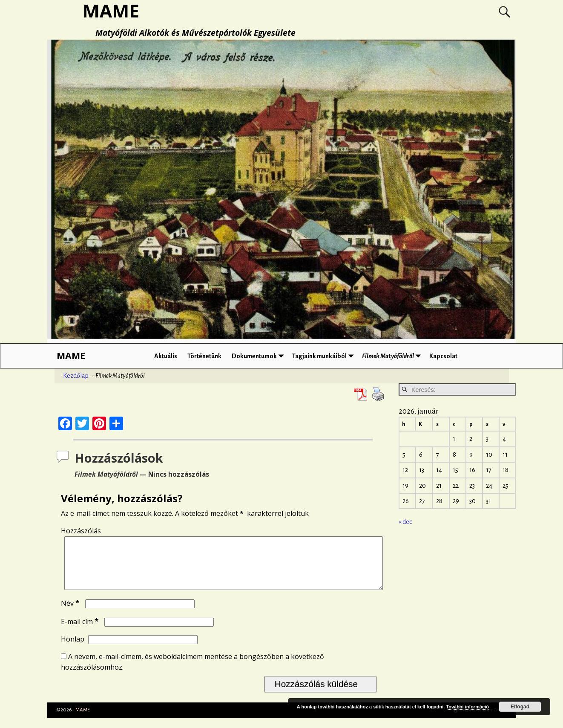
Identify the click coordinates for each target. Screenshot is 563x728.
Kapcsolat (443, 356)
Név (71, 613)
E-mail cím (81, 632)
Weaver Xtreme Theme (485, 720)
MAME (71, 355)
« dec (405, 522)
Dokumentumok (259, 356)
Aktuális (166, 356)
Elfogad (520, 707)
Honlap (73, 649)
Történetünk (204, 356)
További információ (467, 707)
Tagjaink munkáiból (325, 356)
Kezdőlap (76, 376)
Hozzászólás (81, 531)
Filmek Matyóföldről (393, 356)
